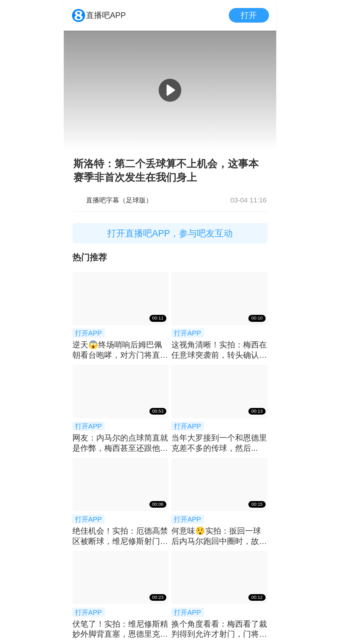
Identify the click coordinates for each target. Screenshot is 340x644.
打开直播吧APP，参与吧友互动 (170, 233)
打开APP (88, 333)
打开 (249, 15)
